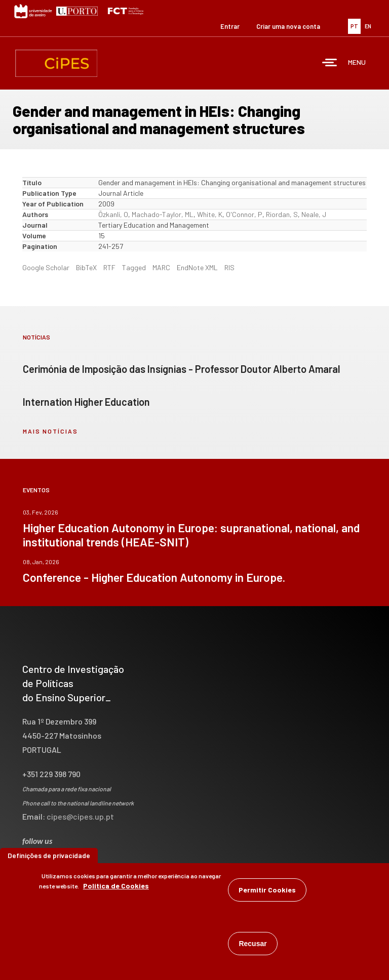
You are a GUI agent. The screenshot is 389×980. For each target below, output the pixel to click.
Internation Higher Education (86, 402)
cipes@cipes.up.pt (80, 816)
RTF (109, 267)
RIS (229, 267)
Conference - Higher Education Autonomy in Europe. (154, 577)
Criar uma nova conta (288, 26)
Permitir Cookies (267, 890)
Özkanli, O (113, 214)
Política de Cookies (116, 886)
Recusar (252, 944)
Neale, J (314, 214)
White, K (210, 214)
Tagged (134, 267)
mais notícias (50, 431)
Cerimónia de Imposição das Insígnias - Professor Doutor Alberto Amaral (182, 369)
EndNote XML (197, 267)
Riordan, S (282, 214)
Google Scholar (46, 267)
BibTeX (86, 267)
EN (368, 26)
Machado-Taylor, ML (163, 214)
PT (354, 26)
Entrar (230, 26)
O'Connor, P (244, 214)
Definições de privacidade (49, 855)
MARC (161, 267)
